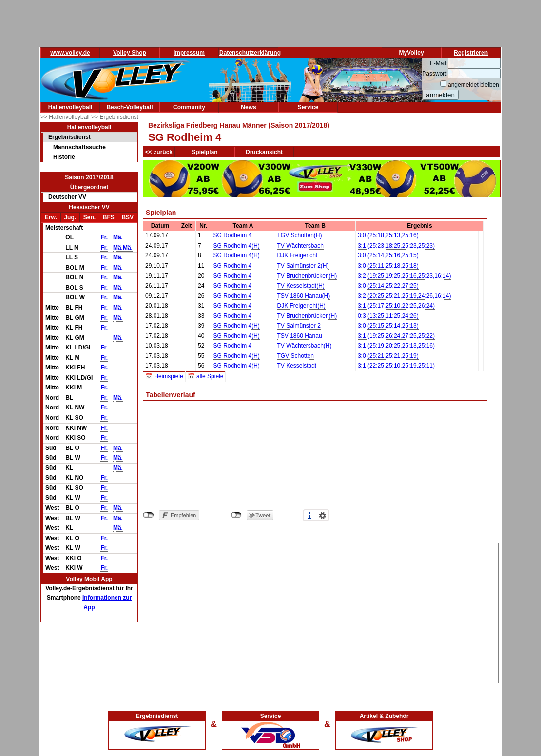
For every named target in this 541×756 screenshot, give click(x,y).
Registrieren (471, 53)
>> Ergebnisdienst (115, 117)
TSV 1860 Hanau (300, 336)
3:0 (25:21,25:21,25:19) (388, 356)
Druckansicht (264, 152)
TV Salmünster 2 (299, 326)
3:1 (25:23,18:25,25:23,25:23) (396, 246)
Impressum (189, 53)
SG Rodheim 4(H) (236, 246)
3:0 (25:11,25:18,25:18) (388, 266)
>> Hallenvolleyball (66, 117)
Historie (64, 157)
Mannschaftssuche (79, 147)
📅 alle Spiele (206, 376)
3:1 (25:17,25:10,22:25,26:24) (396, 306)
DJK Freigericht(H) (301, 306)
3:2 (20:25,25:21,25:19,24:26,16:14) (405, 296)
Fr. (104, 237)
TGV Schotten (296, 356)
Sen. (89, 217)
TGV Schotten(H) (300, 235)
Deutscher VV (67, 197)
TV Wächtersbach (300, 246)
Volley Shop (130, 53)
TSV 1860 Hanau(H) (304, 296)
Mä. (118, 237)
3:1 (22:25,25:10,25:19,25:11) (396, 366)
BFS (109, 217)
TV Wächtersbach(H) (305, 346)
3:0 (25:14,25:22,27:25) (388, 286)
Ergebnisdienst (69, 137)
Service (308, 107)
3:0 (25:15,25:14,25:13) (388, 326)
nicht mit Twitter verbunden (236, 515)
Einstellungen (323, 515)
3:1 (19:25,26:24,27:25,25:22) (396, 336)
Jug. (70, 217)
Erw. (51, 217)
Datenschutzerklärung (250, 53)
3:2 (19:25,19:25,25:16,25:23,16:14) (405, 276)
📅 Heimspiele (164, 376)
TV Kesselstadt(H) (301, 286)
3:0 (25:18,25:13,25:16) (388, 235)
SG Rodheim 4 (232, 235)
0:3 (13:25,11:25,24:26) (388, 316)
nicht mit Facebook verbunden (148, 515)
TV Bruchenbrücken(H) (307, 276)
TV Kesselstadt (297, 366)
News (248, 107)
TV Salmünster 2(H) (303, 266)
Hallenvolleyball (70, 107)
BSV (127, 217)
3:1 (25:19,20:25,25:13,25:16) (396, 346)
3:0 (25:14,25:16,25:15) (388, 255)
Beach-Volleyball (129, 107)
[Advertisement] (321, 612)
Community (189, 107)
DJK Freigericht (298, 255)
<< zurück (159, 152)
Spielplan (204, 152)
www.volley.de (70, 53)
